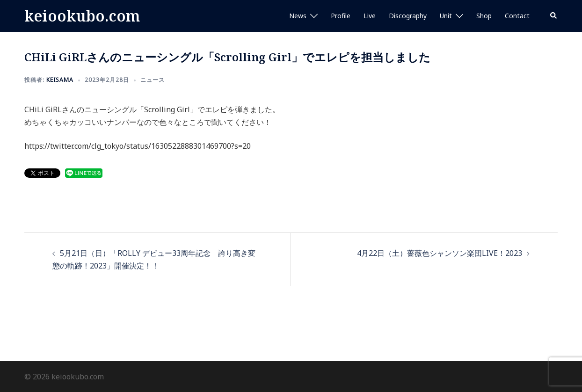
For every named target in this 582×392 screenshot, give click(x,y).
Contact (517, 16)
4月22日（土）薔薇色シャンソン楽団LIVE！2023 (440, 253)
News (298, 16)
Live (370, 16)
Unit (446, 16)
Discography (408, 16)
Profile (341, 16)
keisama (60, 80)
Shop (484, 16)
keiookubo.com (82, 16)
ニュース (153, 80)
